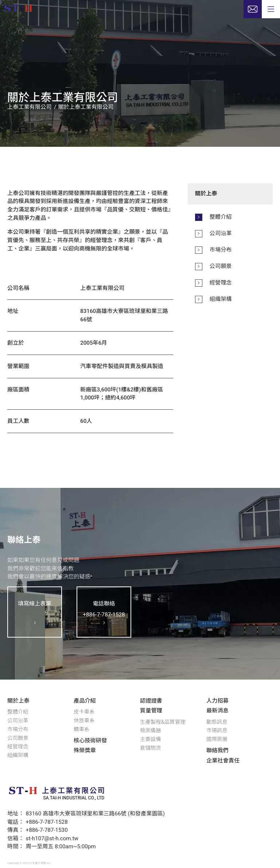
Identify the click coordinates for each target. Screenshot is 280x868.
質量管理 (151, 711)
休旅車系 (84, 721)
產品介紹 (85, 701)
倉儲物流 (151, 748)
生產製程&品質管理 (163, 722)
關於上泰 (18, 701)
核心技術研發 (90, 741)
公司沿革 (18, 721)
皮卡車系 (84, 712)
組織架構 (18, 755)
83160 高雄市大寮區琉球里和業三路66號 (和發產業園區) (96, 814)
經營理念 (18, 747)
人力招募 (217, 701)
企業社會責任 (223, 761)
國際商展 (217, 739)
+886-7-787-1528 (47, 822)
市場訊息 (217, 731)
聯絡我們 (217, 750)
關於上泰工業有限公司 (86, 107)
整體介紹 (18, 712)
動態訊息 (217, 722)
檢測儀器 (151, 731)
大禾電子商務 (38, 863)
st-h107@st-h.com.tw (52, 838)
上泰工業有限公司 (30, 107)
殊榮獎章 (85, 750)
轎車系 (81, 729)
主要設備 (151, 739)
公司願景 (18, 738)
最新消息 (217, 711)
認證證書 (151, 701)
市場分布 (18, 729)
